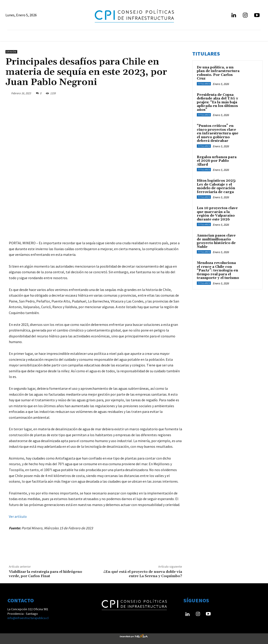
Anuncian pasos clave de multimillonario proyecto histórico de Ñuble (216, 241)
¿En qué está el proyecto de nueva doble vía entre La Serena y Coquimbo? (143, 574)
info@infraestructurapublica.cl (28, 618)
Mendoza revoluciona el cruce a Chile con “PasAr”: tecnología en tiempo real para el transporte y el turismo (218, 270)
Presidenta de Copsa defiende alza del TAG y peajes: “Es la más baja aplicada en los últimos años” (217, 102)
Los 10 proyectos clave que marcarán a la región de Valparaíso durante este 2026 (217, 214)
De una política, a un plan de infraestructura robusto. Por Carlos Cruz (218, 73)
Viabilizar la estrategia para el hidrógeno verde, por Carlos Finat (45, 574)
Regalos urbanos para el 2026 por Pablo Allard (217, 161)
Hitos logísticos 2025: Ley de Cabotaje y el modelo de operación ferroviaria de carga (216, 186)
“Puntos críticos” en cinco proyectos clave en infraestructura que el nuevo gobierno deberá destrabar (218, 133)
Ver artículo (18, 516)
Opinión (11, 52)
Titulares (204, 84)
